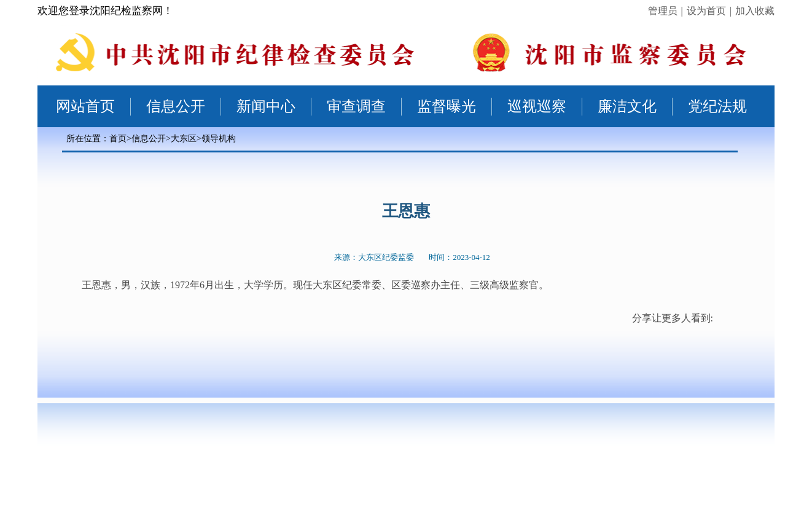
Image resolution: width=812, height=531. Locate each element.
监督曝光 (447, 106)
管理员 (663, 11)
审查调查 (356, 106)
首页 (118, 139)
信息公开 (176, 106)
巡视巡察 (537, 106)
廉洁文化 (627, 106)
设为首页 (706, 11)
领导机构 (219, 139)
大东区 (184, 139)
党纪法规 (717, 106)
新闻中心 (266, 106)
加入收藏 (755, 11)
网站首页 (85, 106)
